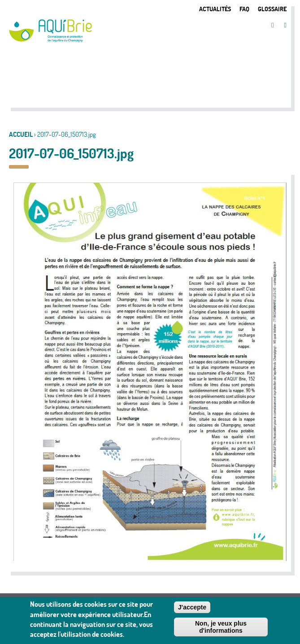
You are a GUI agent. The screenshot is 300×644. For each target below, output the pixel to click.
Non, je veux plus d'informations (221, 630)
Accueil (21, 134)
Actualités (215, 9)
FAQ (244, 9)
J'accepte (192, 610)
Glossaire (272, 9)
